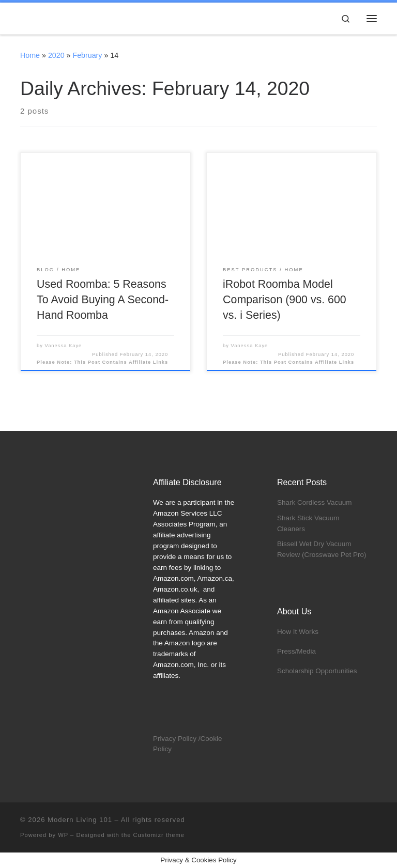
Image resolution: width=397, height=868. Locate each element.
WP (63, 835)
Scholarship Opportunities (317, 671)
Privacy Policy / (177, 739)
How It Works (298, 632)
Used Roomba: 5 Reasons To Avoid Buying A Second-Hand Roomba (103, 300)
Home (30, 55)
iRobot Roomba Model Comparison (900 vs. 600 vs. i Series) (285, 300)
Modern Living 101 (80, 820)
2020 (56, 55)
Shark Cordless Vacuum (315, 502)
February (87, 55)
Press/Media (296, 651)
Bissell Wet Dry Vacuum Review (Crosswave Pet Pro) (322, 549)
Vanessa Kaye (64, 346)
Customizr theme (159, 835)
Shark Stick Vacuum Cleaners (308, 523)
